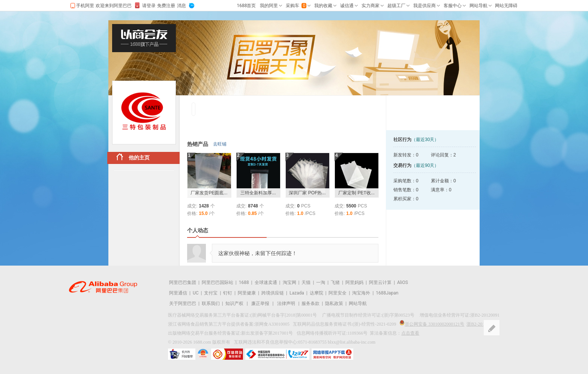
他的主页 (133, 157)
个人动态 (198, 230)
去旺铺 (220, 144)
